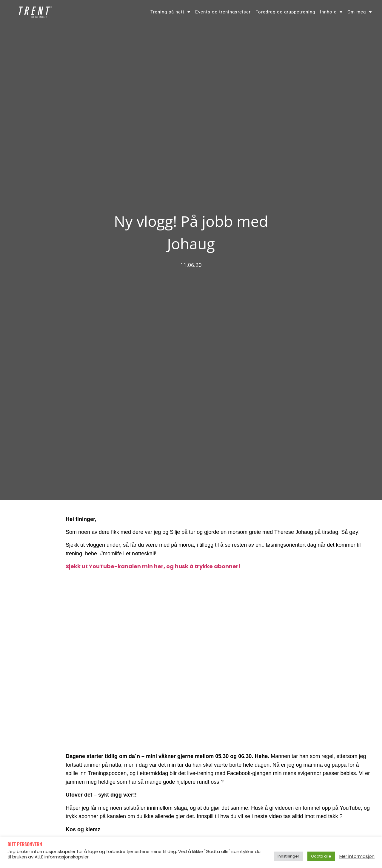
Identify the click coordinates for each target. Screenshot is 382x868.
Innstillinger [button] (288, 856)
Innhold (331, 12)
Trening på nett (170, 12)
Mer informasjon (357, 856)
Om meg (360, 12)
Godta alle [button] (321, 856)
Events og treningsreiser (223, 12)
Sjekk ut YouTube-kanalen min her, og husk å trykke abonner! (153, 566)
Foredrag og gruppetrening (285, 12)
